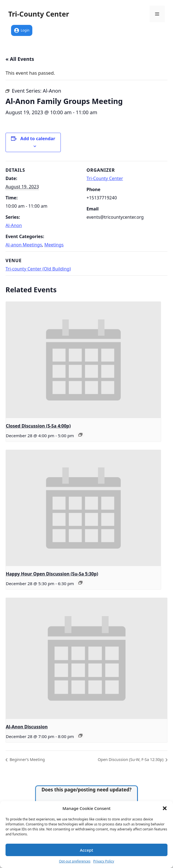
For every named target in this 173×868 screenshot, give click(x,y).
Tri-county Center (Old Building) (38, 269)
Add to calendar (38, 139)
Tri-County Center (39, 14)
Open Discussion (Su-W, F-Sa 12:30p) (131, 759)
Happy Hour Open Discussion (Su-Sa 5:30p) (52, 574)
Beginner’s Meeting (27, 759)
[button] (165, 808)
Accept (86, 850)
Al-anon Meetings (24, 245)
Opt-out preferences (75, 861)
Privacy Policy (104, 861)
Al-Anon (14, 225)
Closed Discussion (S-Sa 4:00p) (38, 426)
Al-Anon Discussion (27, 727)
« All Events (20, 59)
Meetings (54, 245)
